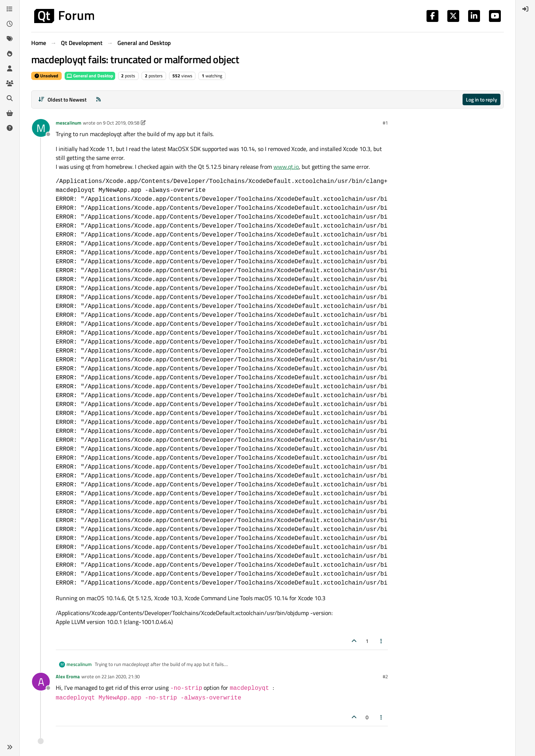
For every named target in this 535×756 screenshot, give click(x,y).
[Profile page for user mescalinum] (41, 128)
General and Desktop (90, 76)
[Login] (525, 9)
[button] (10, 747)
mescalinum (69, 123)
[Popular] (10, 54)
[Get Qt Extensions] (10, 113)
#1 (385, 123)
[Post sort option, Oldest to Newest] (62, 99)
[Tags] (10, 39)
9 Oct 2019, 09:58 (121, 123)
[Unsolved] (10, 128)
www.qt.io (286, 167)
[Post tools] (382, 641)
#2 (385, 676)
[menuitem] (525, 9)
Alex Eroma (68, 676)
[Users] (10, 68)
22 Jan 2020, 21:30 (121, 676)
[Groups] (10, 83)
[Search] (10, 98)
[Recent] (10, 24)
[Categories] (10, 9)
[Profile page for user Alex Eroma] (41, 682)
